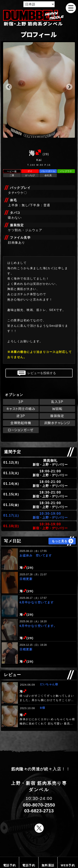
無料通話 (48, 865)
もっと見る (60, 541)
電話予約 (10, 865)
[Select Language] (39, 4)
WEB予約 (68, 865)
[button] (9, 87)
